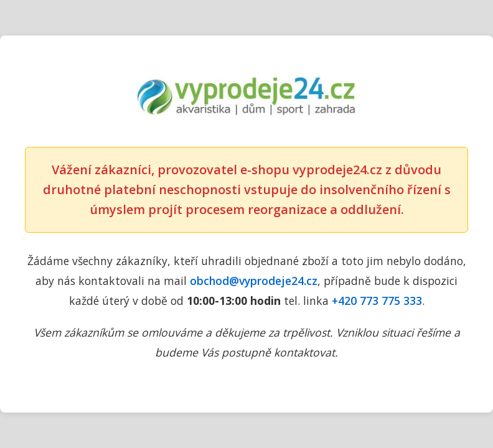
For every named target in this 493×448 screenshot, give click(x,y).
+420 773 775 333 (377, 301)
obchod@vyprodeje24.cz (254, 281)
